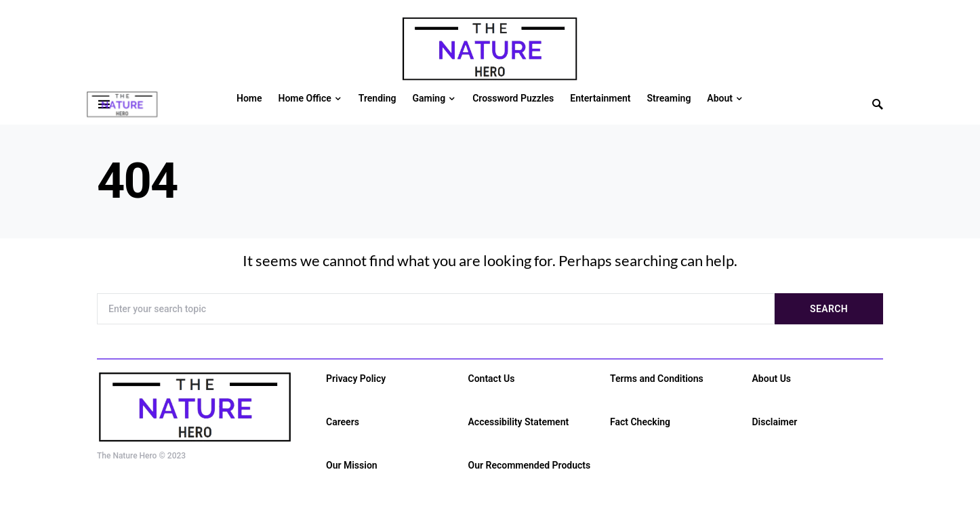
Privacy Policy (356, 379)
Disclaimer (775, 422)
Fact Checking (640, 422)
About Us (772, 379)
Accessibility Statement (519, 422)
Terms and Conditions (657, 379)
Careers (343, 422)
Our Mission (352, 465)
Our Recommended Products (530, 465)
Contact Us (492, 379)
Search (829, 309)
